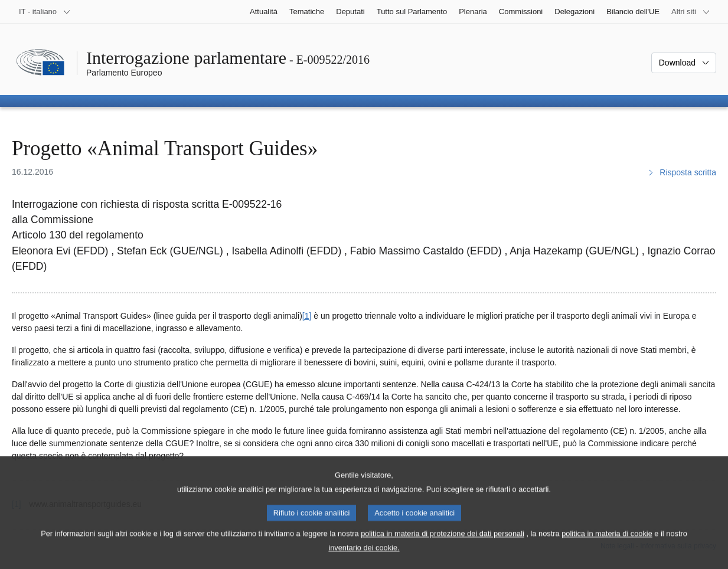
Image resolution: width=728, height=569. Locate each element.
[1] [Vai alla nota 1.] (307, 316)
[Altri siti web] (691, 12)
